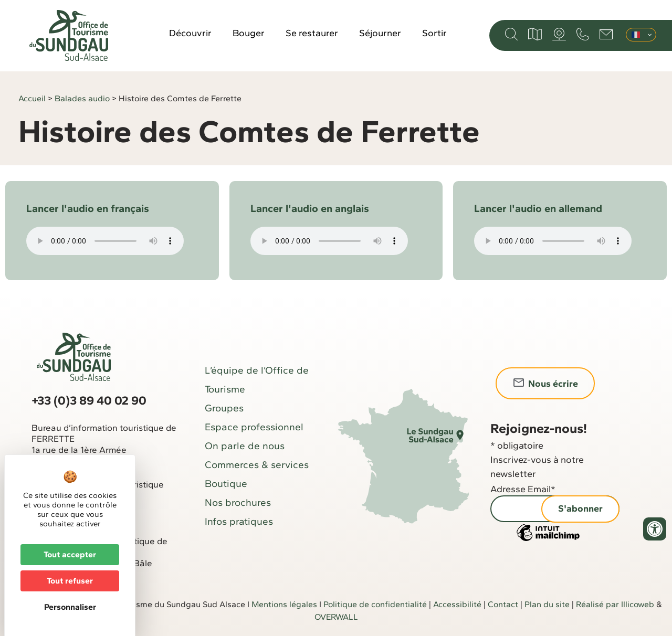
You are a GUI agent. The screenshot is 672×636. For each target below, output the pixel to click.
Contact (503, 604)
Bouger (249, 33)
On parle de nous (245, 446)
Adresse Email (523, 489)
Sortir (434, 33)
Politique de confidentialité (375, 604)
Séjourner (380, 33)
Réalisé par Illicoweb (615, 604)
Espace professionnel (254, 427)
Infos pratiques (239, 521)
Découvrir (190, 33)
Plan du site (547, 604)
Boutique (226, 484)
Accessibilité (457, 604)
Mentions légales (284, 604)
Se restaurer (312, 33)
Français (636, 35)
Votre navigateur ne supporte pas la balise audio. (105, 241)
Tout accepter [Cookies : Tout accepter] (70, 554)
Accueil (32, 98)
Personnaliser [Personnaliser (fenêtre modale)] (70, 607)
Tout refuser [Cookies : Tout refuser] (70, 581)
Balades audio (82, 98)
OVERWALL (336, 617)
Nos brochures (238, 502)
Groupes (224, 408)
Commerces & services (257, 465)
